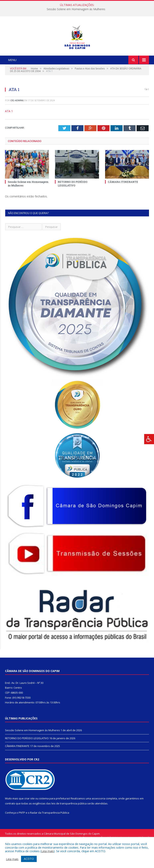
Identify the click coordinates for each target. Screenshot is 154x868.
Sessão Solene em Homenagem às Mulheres (76, 9)
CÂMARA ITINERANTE (123, 207)
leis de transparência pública (69, 829)
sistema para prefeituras (54, 824)
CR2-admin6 (17, 126)
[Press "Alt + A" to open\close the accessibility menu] (149, 439)
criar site (29, 824)
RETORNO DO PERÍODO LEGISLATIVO (73, 209)
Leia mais (48, 851)
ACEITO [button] (29, 859)
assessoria (98, 824)
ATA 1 (9, 137)
